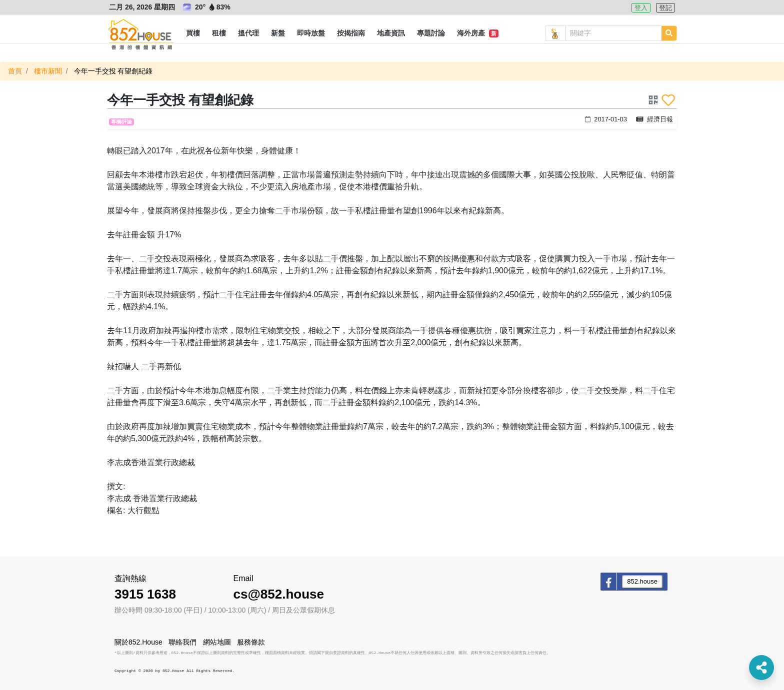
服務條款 (251, 642)
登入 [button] (641, 8)
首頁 (15, 71)
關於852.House (138, 642)
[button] (193, 33)
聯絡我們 (182, 642)
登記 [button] (665, 8)
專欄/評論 (122, 122)
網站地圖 (217, 642)
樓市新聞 (48, 71)
